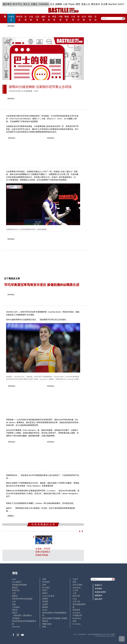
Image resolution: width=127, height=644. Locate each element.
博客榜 (90, 18)
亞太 (52, 4)
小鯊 (14, 593)
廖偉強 (45, 607)
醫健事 (67, 18)
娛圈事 (59, 4)
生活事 (104, 4)
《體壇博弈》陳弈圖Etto (22, 615)
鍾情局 (15, 588)
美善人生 (86, 4)
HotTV (121, 4)
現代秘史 (46, 582)
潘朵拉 (15, 610)
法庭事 (37, 18)
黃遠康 (45, 601)
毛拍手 (75, 579)
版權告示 (98, 585)
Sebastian (77, 588)
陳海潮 (45, 621)
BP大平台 (17, 4)
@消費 (84, 18)
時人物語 (46, 588)
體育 (78, 4)
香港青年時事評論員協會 (22, 599)
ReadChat (77, 618)
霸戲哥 (15, 596)
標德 (44, 627)
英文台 (27, 4)
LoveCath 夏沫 (48, 596)
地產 (49, 18)
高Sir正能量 (77, 585)
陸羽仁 (45, 590)
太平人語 (76, 601)
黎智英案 (19, 18)
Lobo (75, 599)
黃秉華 (45, 599)
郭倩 (44, 585)
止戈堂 (75, 590)
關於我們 (98, 599)
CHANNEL (44, 4)
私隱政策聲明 (100, 592)
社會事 (31, 18)
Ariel (14, 579)
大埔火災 (11, 18)
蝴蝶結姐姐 (47, 624)
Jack (14, 601)
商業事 (54, 18)
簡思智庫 (76, 610)
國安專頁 (7, 4)
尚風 (14, 604)
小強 (74, 593)
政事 (26, 18)
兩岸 (78, 18)
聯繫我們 (98, 595)
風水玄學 (76, 596)
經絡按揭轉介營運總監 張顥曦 (55, 618)
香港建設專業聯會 (19, 585)
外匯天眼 (16, 590)
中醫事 (61, 18)
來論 (74, 621)
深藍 (74, 582)
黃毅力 (45, 593)
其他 (95, 18)
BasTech (113, 4)
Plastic (72, 4)
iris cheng (77, 624)
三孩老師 (16, 607)
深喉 (44, 579)
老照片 (15, 613)
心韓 (65, 4)
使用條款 (98, 589)
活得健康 (16, 618)
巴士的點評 (17, 582)
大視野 (73, 18)
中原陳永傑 (77, 615)
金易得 (45, 604)
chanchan (16, 627)
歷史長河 (95, 4)
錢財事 (44, 18)
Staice (45, 610)
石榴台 (34, 4)
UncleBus (77, 613)
